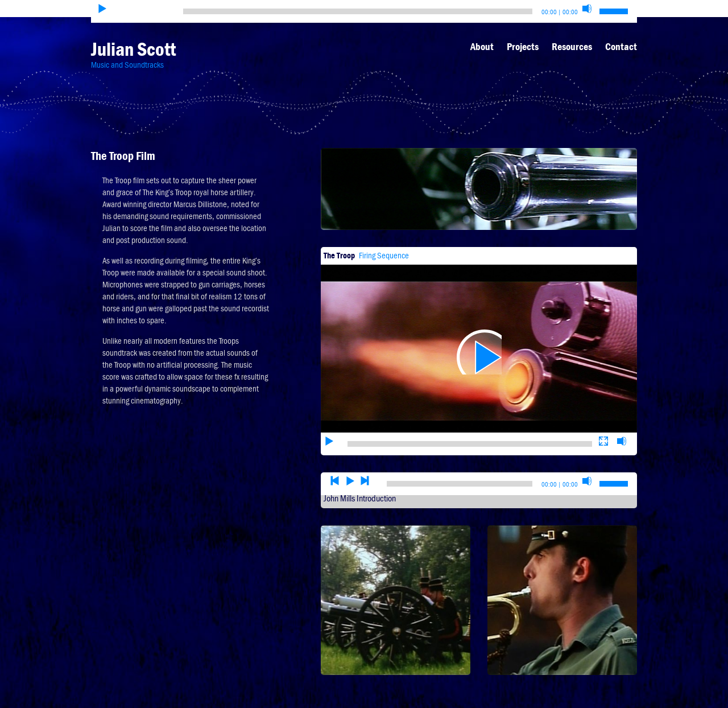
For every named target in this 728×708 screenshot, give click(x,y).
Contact (621, 47)
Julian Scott (133, 49)
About (482, 47)
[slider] (358, 11)
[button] (479, 334)
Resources (572, 47)
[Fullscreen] (603, 406)
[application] (479, 334)
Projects (523, 47)
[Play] (102, 9)
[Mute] (587, 9)
